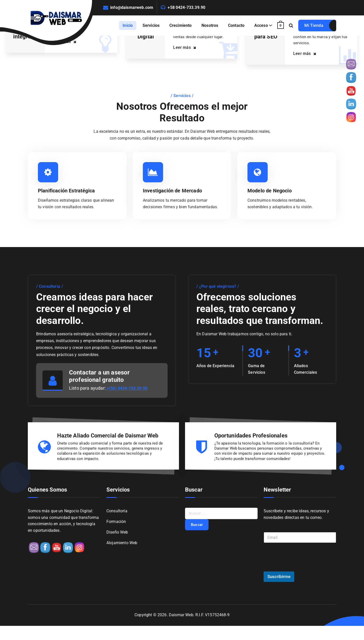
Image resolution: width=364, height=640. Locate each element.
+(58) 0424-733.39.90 (128, 400)
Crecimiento (181, 25)
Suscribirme (279, 591)
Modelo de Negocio (272, 202)
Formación (116, 536)
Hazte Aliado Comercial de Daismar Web (108, 447)
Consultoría (117, 525)
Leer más (69, 52)
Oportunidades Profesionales (251, 447)
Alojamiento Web (122, 558)
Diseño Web (117, 547)
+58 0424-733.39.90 (186, 7)
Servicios (151, 25)
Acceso (261, 25)
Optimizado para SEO (268, 37)
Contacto (236, 25)
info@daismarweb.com (132, 7)
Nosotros (210, 25)
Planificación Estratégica (69, 202)
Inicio (128, 25)
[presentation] (302, 582)
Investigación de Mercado (175, 202)
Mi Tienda (314, 25)
